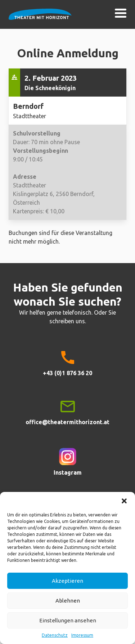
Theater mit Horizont (40, 19)
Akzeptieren (67, 581)
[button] (124, 501)
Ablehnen (68, 601)
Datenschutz (55, 635)
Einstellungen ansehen (68, 620)
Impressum (82, 635)
